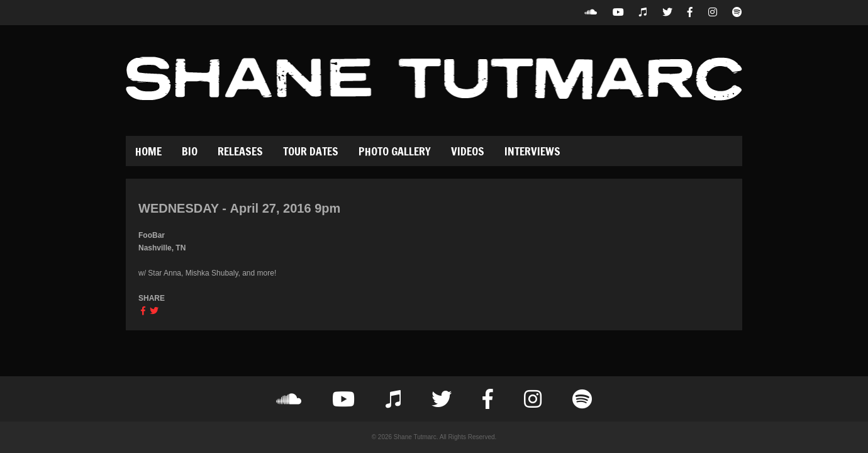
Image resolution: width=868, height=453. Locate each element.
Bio (190, 151)
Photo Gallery (395, 151)
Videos (468, 151)
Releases (240, 151)
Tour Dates (311, 151)
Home (148, 151)
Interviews (532, 151)
